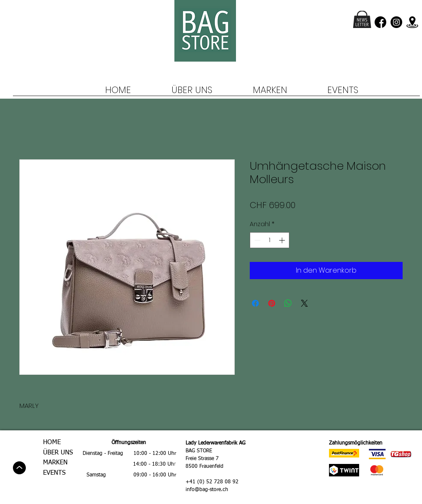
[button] (362, 19)
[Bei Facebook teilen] (255, 303)
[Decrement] (256, 240)
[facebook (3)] (380, 22)
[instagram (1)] (396, 22)
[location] (412, 22)
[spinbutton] (270, 240)
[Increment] (283, 240)
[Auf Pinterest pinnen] (272, 303)
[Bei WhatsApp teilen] (288, 303)
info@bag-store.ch (207, 490)
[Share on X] (304, 303)
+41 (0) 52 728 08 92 (212, 482)
